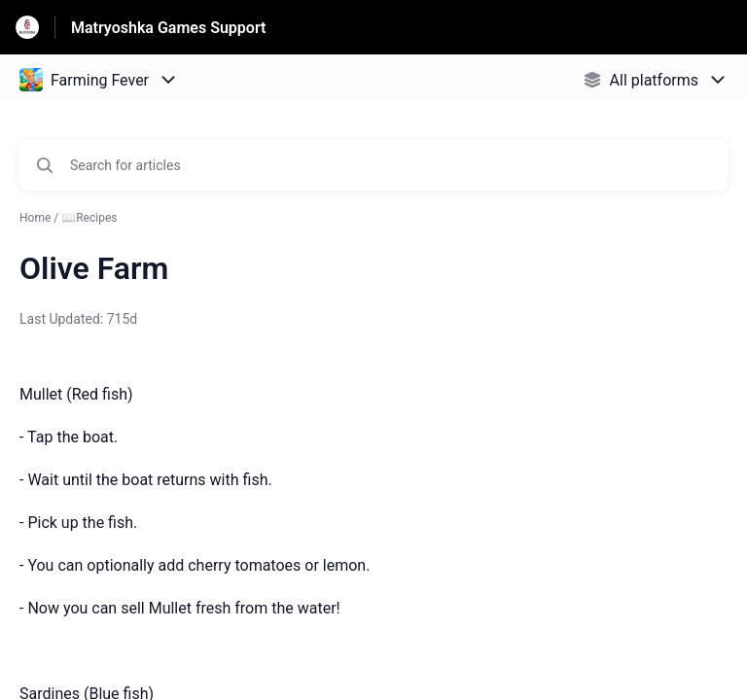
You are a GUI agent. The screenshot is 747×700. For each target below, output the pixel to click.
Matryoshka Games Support (168, 28)
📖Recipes (89, 218)
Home (35, 218)
